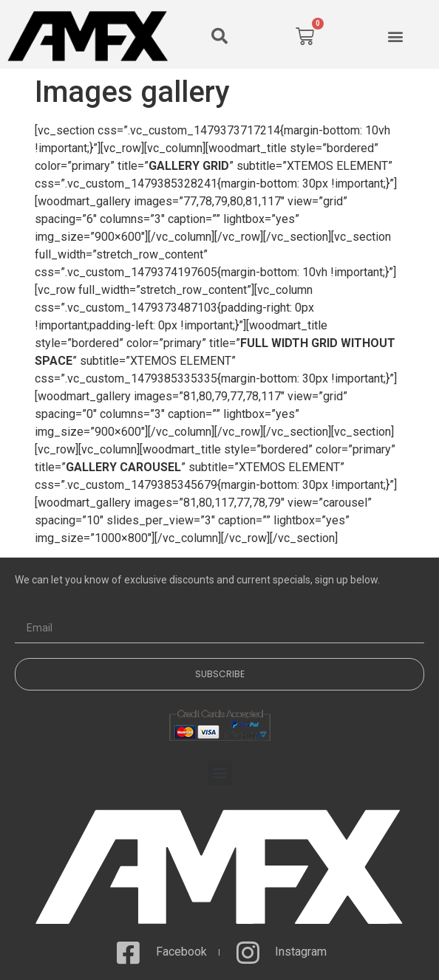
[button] (219, 36)
